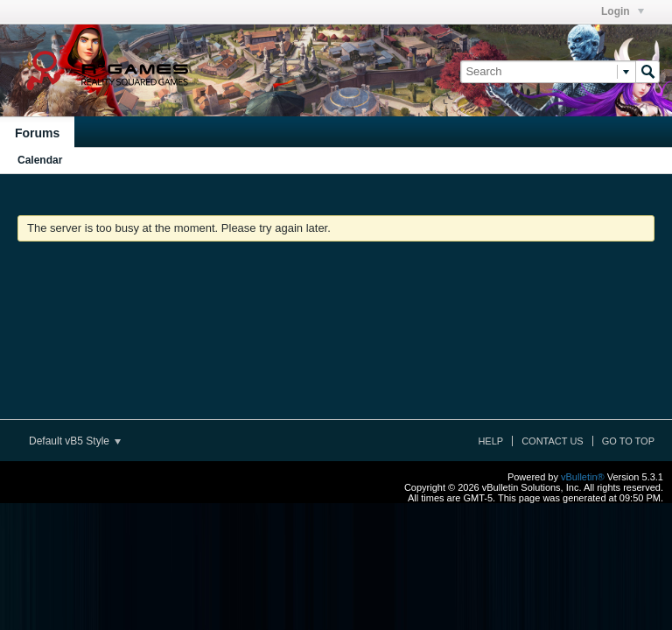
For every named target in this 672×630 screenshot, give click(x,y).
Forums (37, 133)
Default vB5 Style (75, 441)
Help (490, 441)
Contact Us (553, 441)
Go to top (628, 441)
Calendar (40, 160)
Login (623, 11)
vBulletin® (583, 477)
